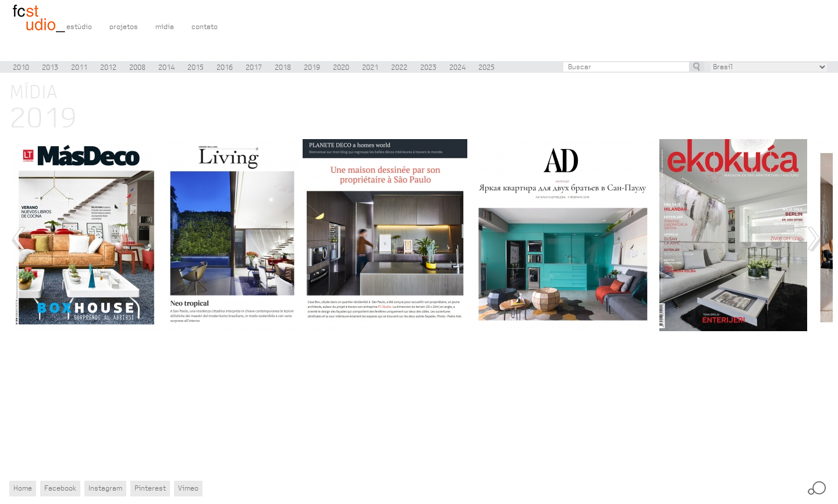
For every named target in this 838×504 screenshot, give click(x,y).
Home (23, 489)
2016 (225, 68)
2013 (50, 68)
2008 (137, 68)
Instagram (105, 489)
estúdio (79, 27)
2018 (283, 68)
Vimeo (188, 489)
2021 (370, 68)
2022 (399, 68)
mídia (165, 27)
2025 (487, 68)
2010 (21, 68)
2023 (428, 68)
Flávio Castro (39, 19)
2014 (166, 68)
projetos (124, 27)
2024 (457, 68)
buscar (697, 66)
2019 (312, 68)
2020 (341, 68)
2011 (79, 68)
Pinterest (150, 489)
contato (205, 27)
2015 (196, 68)
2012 (108, 68)
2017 (254, 68)
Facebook (60, 489)
